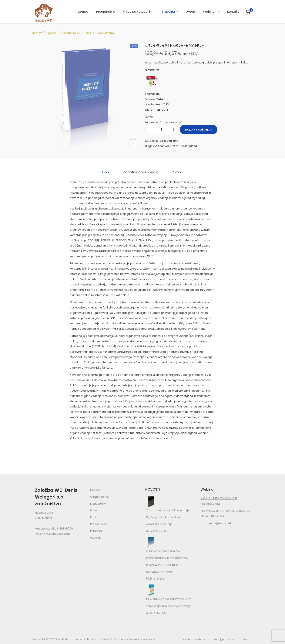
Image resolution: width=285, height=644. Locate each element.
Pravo (94, 517)
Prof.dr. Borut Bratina (183, 146)
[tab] (107, 172)
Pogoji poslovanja (225, 639)
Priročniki (96, 531)
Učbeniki (96, 537)
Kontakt (248, 639)
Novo (94, 510)
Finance (95, 490)
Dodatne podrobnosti (141, 172)
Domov (37, 33)
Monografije (98, 503)
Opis (107, 172)
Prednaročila (98, 524)
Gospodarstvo (69, 33)
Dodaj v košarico (199, 130)
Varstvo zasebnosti (195, 639)
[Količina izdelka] (161, 130)
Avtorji (177, 172)
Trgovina (51, 33)
